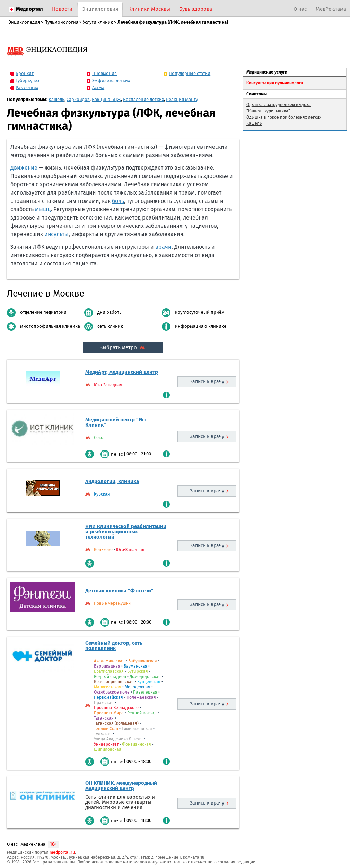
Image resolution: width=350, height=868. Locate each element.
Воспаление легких (143, 99)
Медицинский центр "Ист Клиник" (116, 422)
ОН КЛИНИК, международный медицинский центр (121, 786)
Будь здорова (196, 9)
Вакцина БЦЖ (106, 99)
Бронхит (25, 73)
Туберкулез (28, 81)
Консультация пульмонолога (275, 83)
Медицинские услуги (267, 72)
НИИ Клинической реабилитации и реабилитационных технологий (126, 532)
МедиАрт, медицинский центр (122, 372)
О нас (300, 9)
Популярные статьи (190, 73)
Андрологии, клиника (112, 481)
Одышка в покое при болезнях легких (284, 117)
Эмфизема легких (111, 81)
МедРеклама (331, 9)
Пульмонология (61, 22)
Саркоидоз (78, 99)
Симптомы (257, 94)
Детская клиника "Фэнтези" (119, 591)
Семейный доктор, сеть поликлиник (114, 646)
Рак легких (27, 88)
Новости (62, 9)
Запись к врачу (207, 382)
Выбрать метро (123, 347)
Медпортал (29, 9)
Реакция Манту (182, 99)
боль (118, 201)
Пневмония (104, 73)
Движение (24, 168)
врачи (163, 247)
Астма (98, 88)
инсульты (56, 234)
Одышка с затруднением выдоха (279, 105)
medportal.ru (62, 852)
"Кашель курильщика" (268, 111)
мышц (43, 209)
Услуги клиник (98, 22)
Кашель (56, 99)
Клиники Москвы (149, 9)
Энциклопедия (100, 9)
